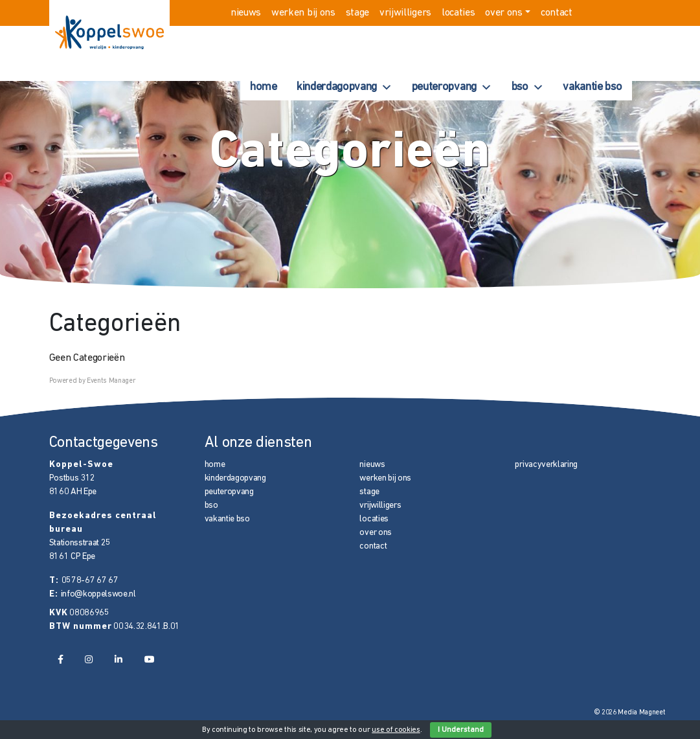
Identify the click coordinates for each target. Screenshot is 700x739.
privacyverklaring (546, 465)
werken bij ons (303, 13)
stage (357, 13)
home (264, 87)
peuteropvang (452, 87)
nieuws (246, 13)
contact (557, 13)
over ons (503, 13)
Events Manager (111, 381)
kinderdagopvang (344, 87)
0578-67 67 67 (90, 581)
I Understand (461, 730)
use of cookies (396, 730)
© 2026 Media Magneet (630, 713)
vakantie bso (592, 87)
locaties (458, 13)
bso (528, 87)
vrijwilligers (405, 13)
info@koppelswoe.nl (98, 594)
